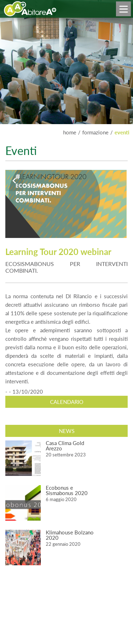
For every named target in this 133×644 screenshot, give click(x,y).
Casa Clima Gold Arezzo (65, 446)
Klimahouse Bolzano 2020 (70, 535)
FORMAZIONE (95, 132)
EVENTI (122, 132)
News (67, 431)
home (70, 132)
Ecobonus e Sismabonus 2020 (67, 490)
